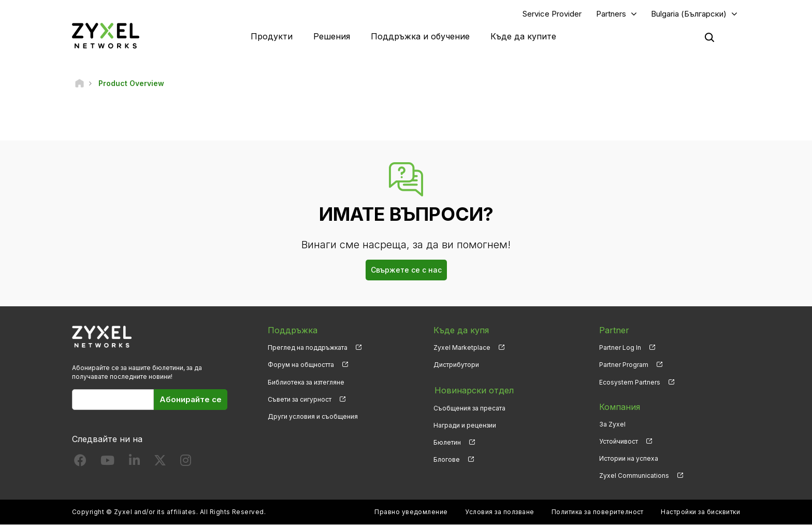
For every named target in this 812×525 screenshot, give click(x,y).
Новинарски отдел (473, 390)
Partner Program (624, 365)
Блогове (447, 458)
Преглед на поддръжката (308, 348)
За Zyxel (612, 424)
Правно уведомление (411, 512)
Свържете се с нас (406, 270)
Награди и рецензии (465, 424)
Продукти (272, 36)
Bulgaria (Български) (689, 14)
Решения (332, 36)
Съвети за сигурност (300, 399)
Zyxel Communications (634, 476)
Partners (611, 14)
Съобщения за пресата (469, 407)
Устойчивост (619, 441)
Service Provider (552, 14)
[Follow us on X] (160, 463)
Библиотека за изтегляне (306, 382)
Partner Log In (620, 348)
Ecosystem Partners (630, 382)
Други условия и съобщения (313, 416)
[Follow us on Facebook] (80, 463)
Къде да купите (523, 36)
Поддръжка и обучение (420, 36)
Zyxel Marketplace (462, 348)
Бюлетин (447, 441)
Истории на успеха (629, 458)
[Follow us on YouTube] (107, 463)
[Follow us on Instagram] (186, 463)
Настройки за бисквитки (700, 512)
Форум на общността (301, 365)
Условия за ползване (499, 512)
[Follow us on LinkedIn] (134, 463)
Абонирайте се (191, 399)
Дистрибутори (456, 365)
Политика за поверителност (598, 512)
